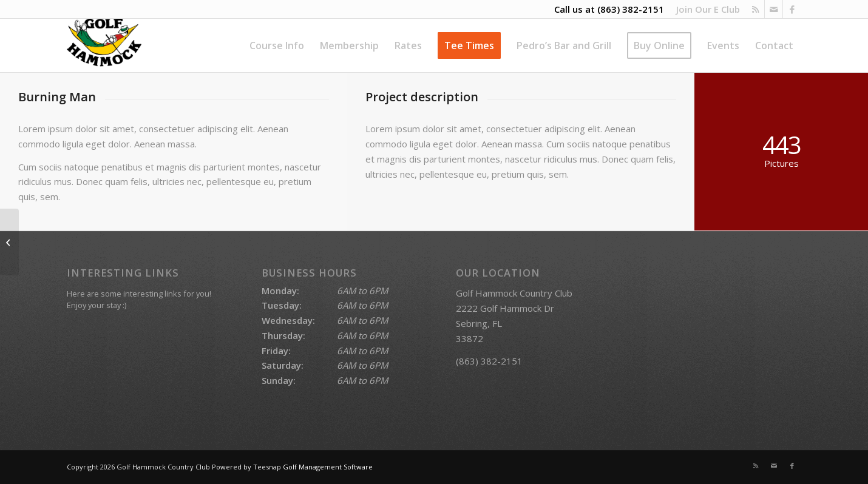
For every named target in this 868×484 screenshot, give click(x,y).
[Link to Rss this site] (755, 9)
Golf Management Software (328, 467)
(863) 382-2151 (631, 9)
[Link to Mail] (774, 9)
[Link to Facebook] (792, 9)
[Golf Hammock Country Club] (104, 45)
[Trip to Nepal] (9, 242)
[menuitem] (705, 9)
